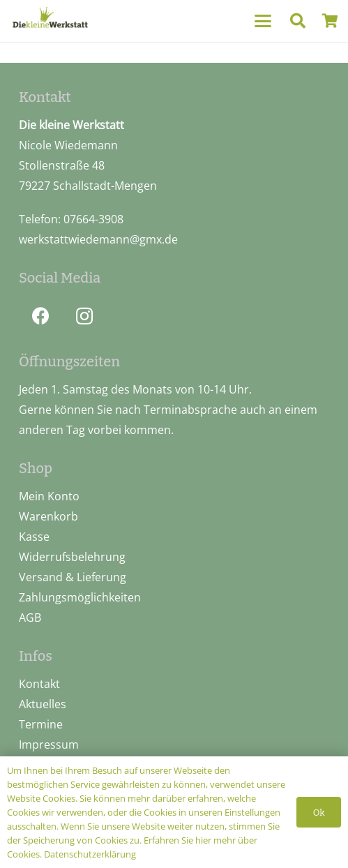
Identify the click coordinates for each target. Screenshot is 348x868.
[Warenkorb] (330, 21)
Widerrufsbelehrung (72, 557)
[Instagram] (85, 316)
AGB (30, 618)
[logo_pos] (50, 19)
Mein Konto (49, 496)
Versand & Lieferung (73, 577)
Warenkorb (48, 516)
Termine (41, 724)
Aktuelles (43, 704)
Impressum (49, 744)
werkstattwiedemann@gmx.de (98, 239)
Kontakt (39, 684)
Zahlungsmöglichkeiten (80, 597)
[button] (263, 21)
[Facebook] (41, 316)
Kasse (34, 537)
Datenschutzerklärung (90, 854)
